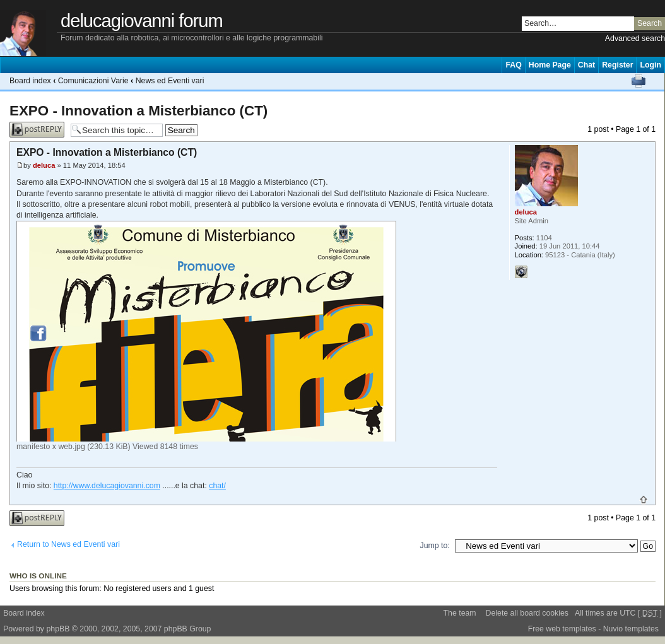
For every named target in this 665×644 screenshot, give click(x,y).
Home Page (550, 65)
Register (617, 65)
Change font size (655, 81)
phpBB (58, 629)
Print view (639, 81)
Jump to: (435, 546)
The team (460, 613)
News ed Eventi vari (170, 81)
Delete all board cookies (527, 613)
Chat (586, 65)
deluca (44, 165)
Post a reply (37, 130)
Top (644, 500)
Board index (30, 81)
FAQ (513, 65)
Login (650, 65)
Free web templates (562, 629)
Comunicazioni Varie (93, 81)
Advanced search (635, 38)
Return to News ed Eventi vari (68, 544)
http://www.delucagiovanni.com (107, 486)
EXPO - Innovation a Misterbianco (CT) (138, 111)
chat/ (217, 486)
